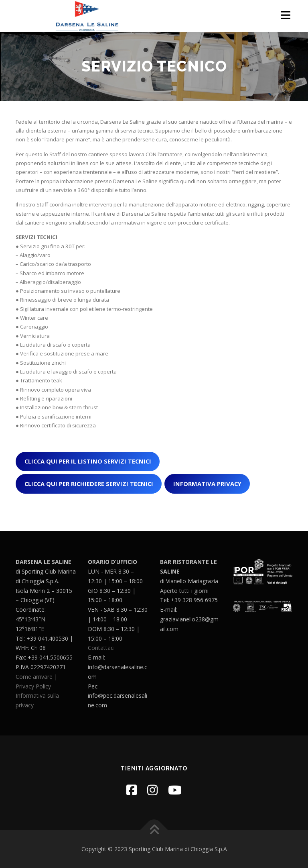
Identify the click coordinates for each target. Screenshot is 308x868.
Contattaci (101, 648)
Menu (285, 15)
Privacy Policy (33, 686)
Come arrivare (34, 677)
